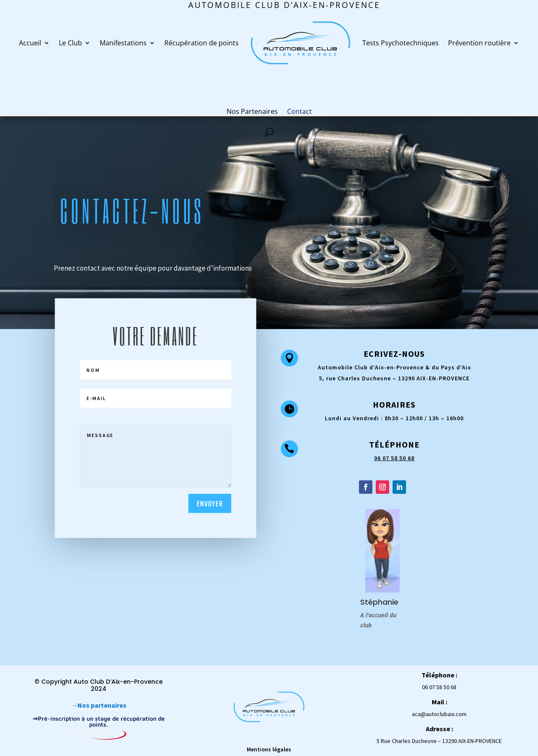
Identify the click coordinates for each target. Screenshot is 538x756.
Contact (299, 111)
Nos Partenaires (252, 111)
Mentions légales (269, 749)
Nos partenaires (102, 705)
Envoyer (210, 503)
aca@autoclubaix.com (439, 714)
